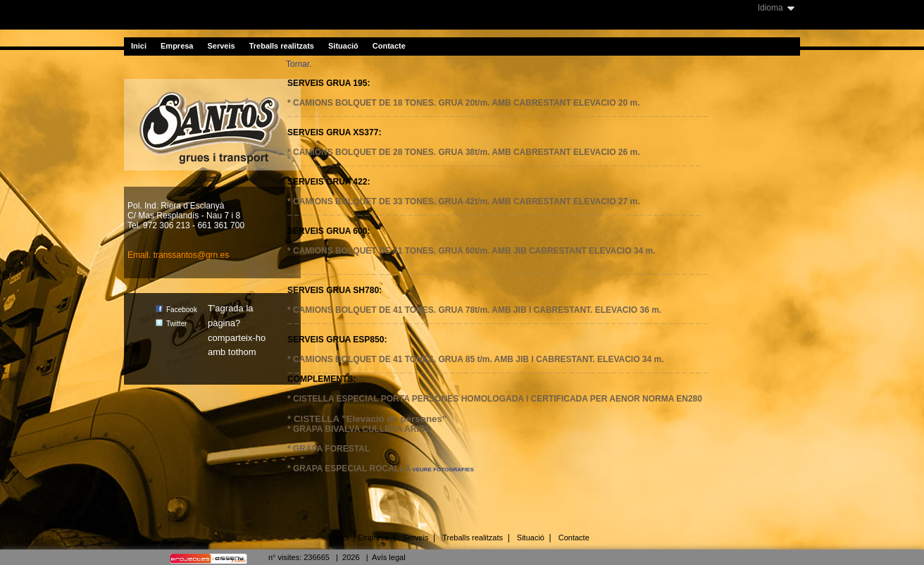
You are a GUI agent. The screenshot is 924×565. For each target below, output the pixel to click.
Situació (343, 46)
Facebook (176, 310)
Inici (139, 46)
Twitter (171, 324)
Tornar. (299, 64)
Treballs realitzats (282, 46)
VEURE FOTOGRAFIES (443, 470)
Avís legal (389, 557)
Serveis (221, 46)
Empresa (177, 46)
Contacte (389, 46)
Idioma (770, 8)
